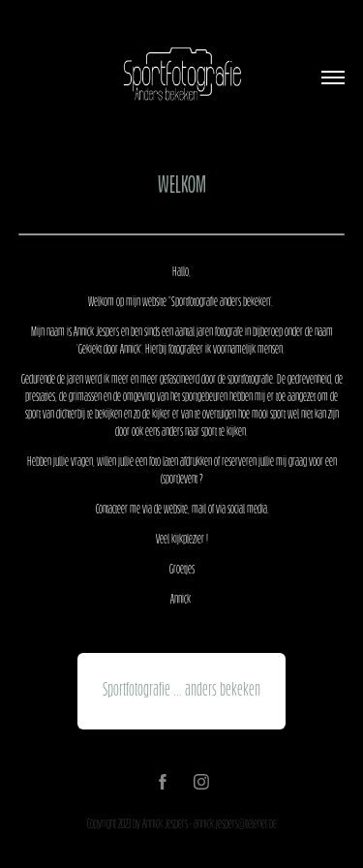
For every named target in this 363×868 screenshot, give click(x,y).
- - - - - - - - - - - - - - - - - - (182, 234)
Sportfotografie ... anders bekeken (181, 691)
